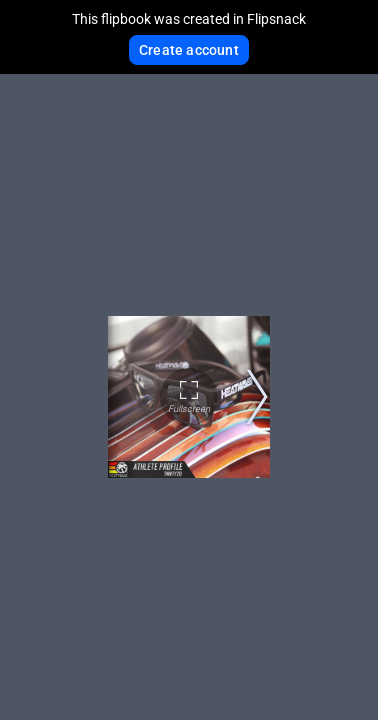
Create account (189, 50)
